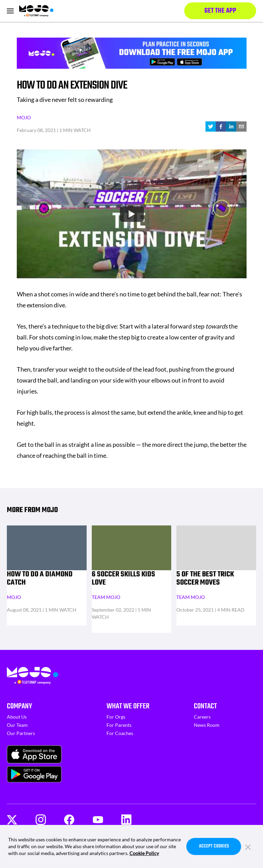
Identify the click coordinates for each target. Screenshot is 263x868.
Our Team (17, 725)
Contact (205, 706)
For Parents (119, 725)
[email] (241, 126)
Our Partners (21, 733)
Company (20, 706)
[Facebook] (69, 820)
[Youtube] (98, 820)
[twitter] (211, 126)
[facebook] (221, 126)
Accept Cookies (214, 846)
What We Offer (128, 706)
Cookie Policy (144, 853)
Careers (202, 717)
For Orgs (116, 717)
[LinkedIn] (126, 820)
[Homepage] (36, 11)
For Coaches (120, 733)
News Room (207, 725)
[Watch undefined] (131, 214)
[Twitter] (12, 820)
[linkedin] (231, 126)
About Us (17, 717)
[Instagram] (41, 820)
